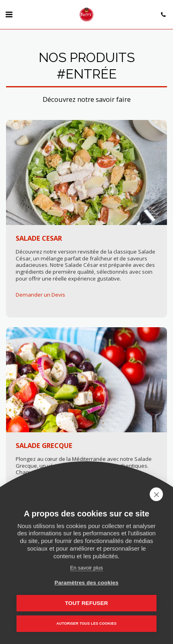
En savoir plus (86, 568)
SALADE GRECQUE (44, 445)
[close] (156, 494)
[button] (9, 14)
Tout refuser (86, 603)
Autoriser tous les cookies (86, 623)
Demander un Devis (40, 295)
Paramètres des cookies (87, 583)
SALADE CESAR (39, 238)
